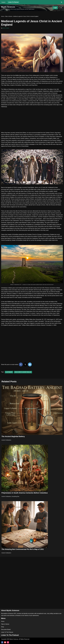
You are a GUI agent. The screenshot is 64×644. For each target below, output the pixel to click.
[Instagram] (8, 642)
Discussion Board (6, 629)
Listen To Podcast (13, 2)
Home (3, 16)
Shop (3, 627)
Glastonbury (9, 375)
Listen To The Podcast (7, 632)
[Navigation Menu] (61, 8)
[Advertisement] (32, 121)
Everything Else (16, 499)
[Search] (62, 2)
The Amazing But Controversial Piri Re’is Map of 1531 (23, 552)
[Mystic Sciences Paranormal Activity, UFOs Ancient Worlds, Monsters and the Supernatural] (18, 8)
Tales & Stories (9, 16)
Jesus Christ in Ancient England (23, 375)
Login (55, 8)
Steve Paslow (6, 28)
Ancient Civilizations (6, 443)
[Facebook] (2, 642)
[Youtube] (5, 642)
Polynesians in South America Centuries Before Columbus (25, 496)
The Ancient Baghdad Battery (13, 439)
